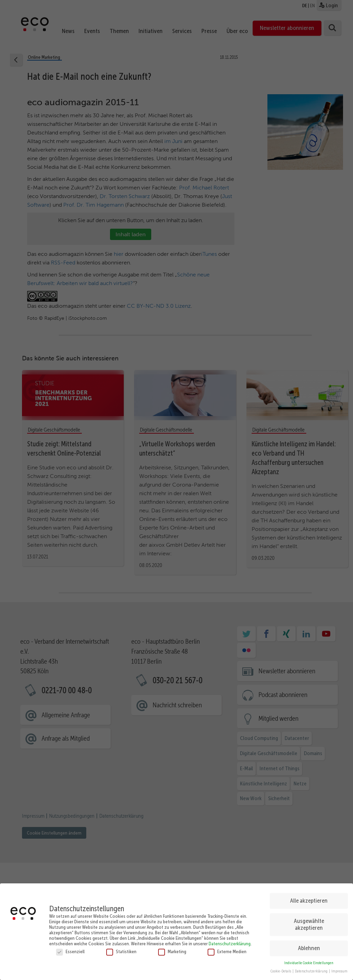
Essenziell (70, 951)
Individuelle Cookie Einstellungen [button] (309, 963)
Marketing (172, 951)
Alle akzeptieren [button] (309, 901)
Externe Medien (227, 951)
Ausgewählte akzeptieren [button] (309, 924)
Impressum (339, 971)
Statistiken (121, 951)
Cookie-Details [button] (281, 971)
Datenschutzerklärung (230, 943)
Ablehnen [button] (309, 948)
